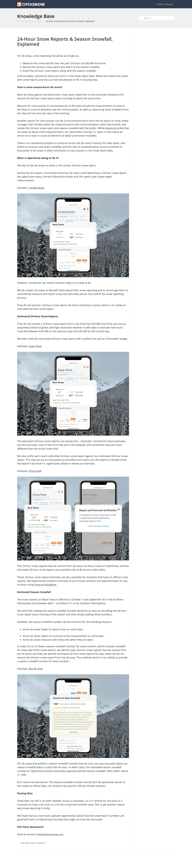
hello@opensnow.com (50, 834)
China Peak (35, 471)
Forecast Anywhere (45, 585)
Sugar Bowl (35, 346)
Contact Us (40, 843)
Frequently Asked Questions (30, 21)
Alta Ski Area (36, 669)
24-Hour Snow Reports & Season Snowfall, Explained (70, 21)
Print (120, 32)
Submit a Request (165, 4)
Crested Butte (36, 188)
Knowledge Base (36, 16)
